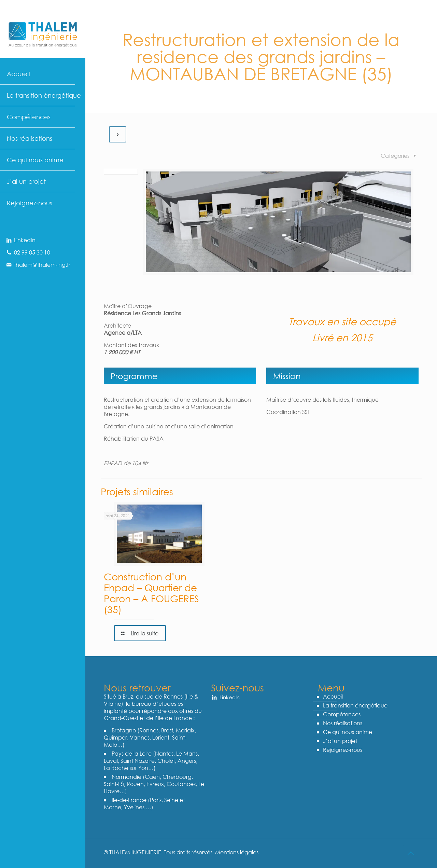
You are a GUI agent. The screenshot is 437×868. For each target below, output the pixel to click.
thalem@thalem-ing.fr (38, 265)
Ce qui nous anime (348, 732)
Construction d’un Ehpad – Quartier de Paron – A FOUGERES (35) (151, 593)
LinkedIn (20, 240)
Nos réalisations (343, 723)
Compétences (342, 714)
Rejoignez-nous (343, 750)
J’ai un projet (340, 741)
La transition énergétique (355, 705)
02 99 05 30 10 (28, 252)
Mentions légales (236, 852)
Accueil (333, 696)
